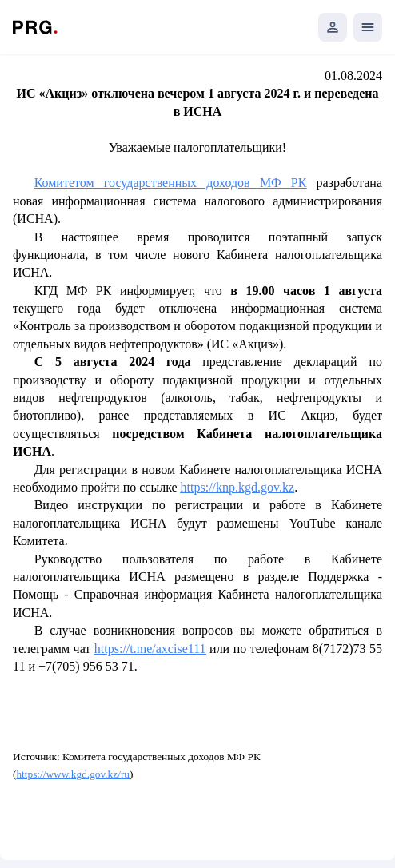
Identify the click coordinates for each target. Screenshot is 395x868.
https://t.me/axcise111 (150, 649)
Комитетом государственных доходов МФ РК (171, 183)
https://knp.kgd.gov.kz (238, 487)
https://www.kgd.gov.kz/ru (73, 774)
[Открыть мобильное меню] (368, 27)
